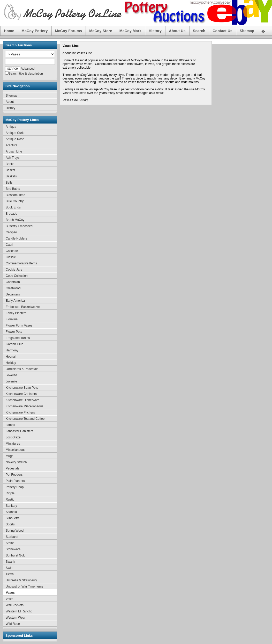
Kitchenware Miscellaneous (24, 406)
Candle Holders (16, 238)
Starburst (12, 537)
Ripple (10, 493)
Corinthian (13, 282)
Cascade (12, 251)
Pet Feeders (14, 475)
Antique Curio (15, 133)
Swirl (9, 568)
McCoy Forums (69, 31)
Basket (10, 170)
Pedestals (13, 468)
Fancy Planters (16, 313)
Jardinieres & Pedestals (22, 369)
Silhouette (13, 518)
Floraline (12, 319)
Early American (16, 301)
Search (199, 31)
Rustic (10, 500)
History (155, 31)
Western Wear (16, 618)
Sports (10, 524)
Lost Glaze (13, 437)
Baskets (11, 176)
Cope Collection (17, 276)
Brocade (12, 214)
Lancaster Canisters (20, 431)
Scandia (11, 512)
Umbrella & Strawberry (21, 580)
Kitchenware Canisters (21, 394)
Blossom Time (15, 195)
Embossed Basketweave (23, 307)
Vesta (10, 599)
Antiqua (11, 127)
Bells (9, 183)
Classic (11, 257)
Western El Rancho (19, 611)
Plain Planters (15, 481)
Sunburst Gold (16, 555)
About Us (177, 31)
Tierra (10, 574)
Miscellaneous (16, 450)
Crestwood (13, 288)
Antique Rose (15, 139)
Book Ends (13, 207)
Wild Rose (13, 624)
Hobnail (11, 357)
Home (9, 31)
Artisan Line (14, 151)
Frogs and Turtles (18, 338)
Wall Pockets (15, 605)
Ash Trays (13, 158)
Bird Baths (13, 189)
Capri (9, 245)
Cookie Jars (14, 270)
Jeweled (11, 375)
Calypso (11, 232)
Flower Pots (14, 332)
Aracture (12, 145)
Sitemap (247, 31)
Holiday (11, 363)
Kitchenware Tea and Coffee (25, 419)
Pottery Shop (15, 487)
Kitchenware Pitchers (20, 413)
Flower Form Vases (19, 325)
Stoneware (13, 549)
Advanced (28, 69)
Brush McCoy (15, 220)
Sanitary (11, 506)
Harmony (12, 350)
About (10, 102)
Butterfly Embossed (19, 226)
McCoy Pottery (35, 31)
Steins (10, 543)
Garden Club (14, 344)
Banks (10, 164)
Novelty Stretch (16, 462)
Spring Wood (15, 531)
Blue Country (15, 201)
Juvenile (11, 381)
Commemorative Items (21, 263)
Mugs (9, 456)
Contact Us (222, 31)
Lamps (10, 425)
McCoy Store (101, 31)
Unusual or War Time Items (24, 587)
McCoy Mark (130, 31)
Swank (10, 562)
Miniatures (13, 444)
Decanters (13, 294)
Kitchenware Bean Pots (22, 388)
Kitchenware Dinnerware (23, 400)
